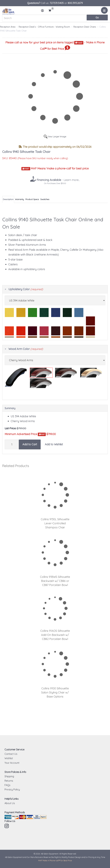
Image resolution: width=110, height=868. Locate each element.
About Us (10, 803)
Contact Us (11, 754)
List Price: (10, 428)
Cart (51, 11)
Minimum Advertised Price (25, 434)
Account (43, 12)
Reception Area (8, 27)
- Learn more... (58, 180)
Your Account (12, 763)
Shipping (9, 776)
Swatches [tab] (45, 199)
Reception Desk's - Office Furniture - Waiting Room (44, 27)
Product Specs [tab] (32, 199)
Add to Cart (30, 444)
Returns (9, 781)
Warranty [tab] (19, 199)
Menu (105, 11)
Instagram (7, 826)
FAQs (7, 785)
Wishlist (9, 758)
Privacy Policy (12, 789)
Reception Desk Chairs (85, 27)
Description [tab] (8, 199)
